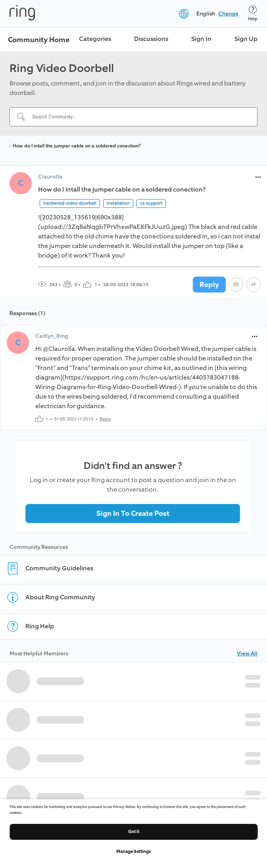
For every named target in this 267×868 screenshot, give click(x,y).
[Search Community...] (138, 117)
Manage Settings (133, 852)
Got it (134, 832)
